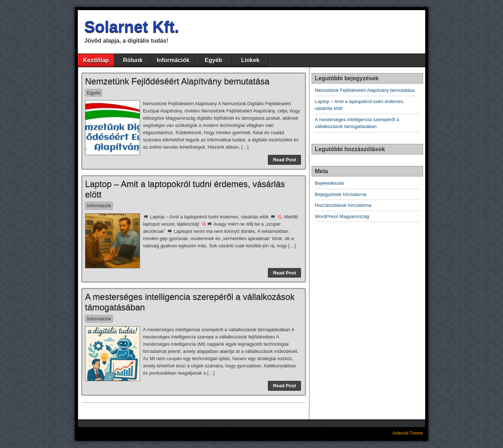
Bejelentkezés (329, 183)
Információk (173, 60)
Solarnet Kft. (132, 27)
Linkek (250, 60)
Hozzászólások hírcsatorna (343, 205)
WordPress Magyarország (342, 216)
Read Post (284, 160)
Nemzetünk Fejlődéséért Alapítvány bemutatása (177, 81)
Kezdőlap (96, 60)
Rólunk (133, 60)
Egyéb (214, 60)
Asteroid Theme (408, 433)
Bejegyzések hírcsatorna (341, 194)
